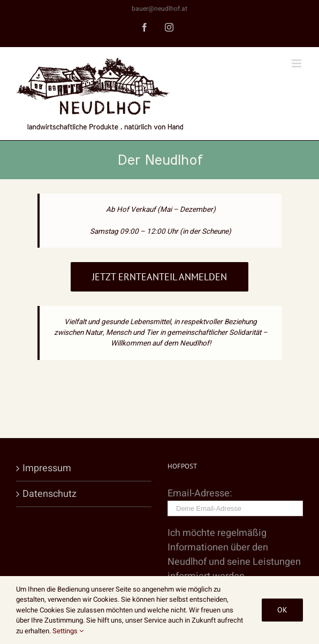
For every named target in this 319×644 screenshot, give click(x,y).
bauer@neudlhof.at (159, 9)
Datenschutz (50, 494)
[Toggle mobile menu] (297, 63)
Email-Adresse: (235, 501)
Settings (68, 631)
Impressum (47, 468)
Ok (282, 610)
